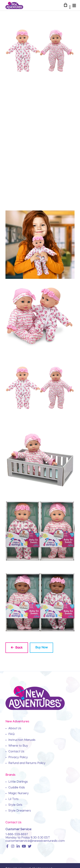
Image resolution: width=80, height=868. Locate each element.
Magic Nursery (19, 793)
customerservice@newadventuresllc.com (35, 841)
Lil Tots (13, 799)
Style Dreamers (20, 811)
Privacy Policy (18, 757)
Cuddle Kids (17, 788)
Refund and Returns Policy (27, 763)
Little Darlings (18, 782)
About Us (15, 729)
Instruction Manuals (22, 740)
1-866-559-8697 (17, 835)
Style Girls (15, 805)
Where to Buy (18, 746)
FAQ (11, 734)
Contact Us (16, 752)
